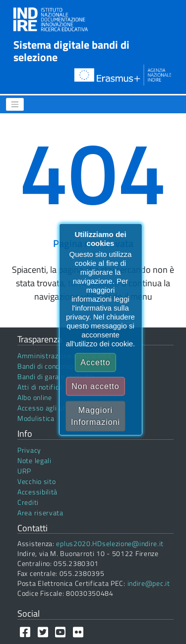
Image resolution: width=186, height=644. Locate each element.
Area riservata (40, 513)
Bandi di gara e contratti (56, 376)
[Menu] (15, 104)
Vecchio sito (36, 481)
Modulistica (36, 418)
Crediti (28, 502)
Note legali (34, 460)
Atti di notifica (40, 387)
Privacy (29, 450)
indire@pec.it (149, 583)
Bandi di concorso (45, 366)
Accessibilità (37, 492)
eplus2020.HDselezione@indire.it (110, 543)
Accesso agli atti (44, 408)
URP (24, 471)
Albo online (35, 397)
